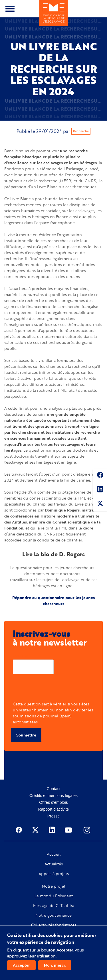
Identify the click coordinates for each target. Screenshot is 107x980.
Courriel (20, 655)
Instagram (87, 830)
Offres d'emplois (53, 802)
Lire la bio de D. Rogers (53, 554)
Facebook (100, 476)
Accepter (21, 965)
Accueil (54, 854)
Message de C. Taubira (54, 906)
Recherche (81, 131)
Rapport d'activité (54, 809)
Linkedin (100, 490)
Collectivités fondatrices (54, 925)
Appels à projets (54, 874)
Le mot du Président (54, 896)
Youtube (69, 830)
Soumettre (26, 735)
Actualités (54, 864)
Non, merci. (55, 965)
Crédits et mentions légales (53, 796)
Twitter (100, 504)
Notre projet (54, 886)
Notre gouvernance (53, 915)
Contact (53, 789)
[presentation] (56, 690)
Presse (54, 816)
